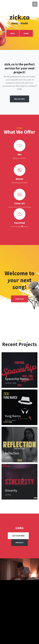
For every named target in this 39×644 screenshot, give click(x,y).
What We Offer (19, 99)
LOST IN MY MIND (18, 536)
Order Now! (20, 299)
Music (13, 33)
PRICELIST (20, 543)
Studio (26, 33)
